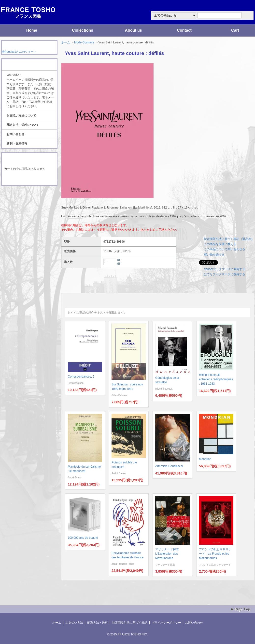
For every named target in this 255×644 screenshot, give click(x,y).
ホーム (66, 42)
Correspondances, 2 (81, 377)
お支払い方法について (21, 116)
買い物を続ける (214, 255)
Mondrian (205, 459)
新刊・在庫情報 (17, 144)
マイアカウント (239, 6)
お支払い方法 (74, 623)
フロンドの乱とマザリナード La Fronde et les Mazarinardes (215, 554)
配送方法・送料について (23, 125)
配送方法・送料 (98, 623)
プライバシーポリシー (166, 623)
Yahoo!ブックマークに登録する (225, 269)
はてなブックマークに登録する (225, 274)
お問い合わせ (15, 134)
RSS (21, 195)
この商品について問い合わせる (225, 249)
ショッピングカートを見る (29, 179)
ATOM (25, 199)
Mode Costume (84, 42)
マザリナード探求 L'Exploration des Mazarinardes (169, 554)
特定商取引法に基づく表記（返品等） (229, 239)
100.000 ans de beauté (83, 538)
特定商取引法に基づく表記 (130, 623)
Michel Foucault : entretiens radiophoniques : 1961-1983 (216, 379)
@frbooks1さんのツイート (19, 52)
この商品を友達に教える (220, 244)
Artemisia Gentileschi (169, 466)
